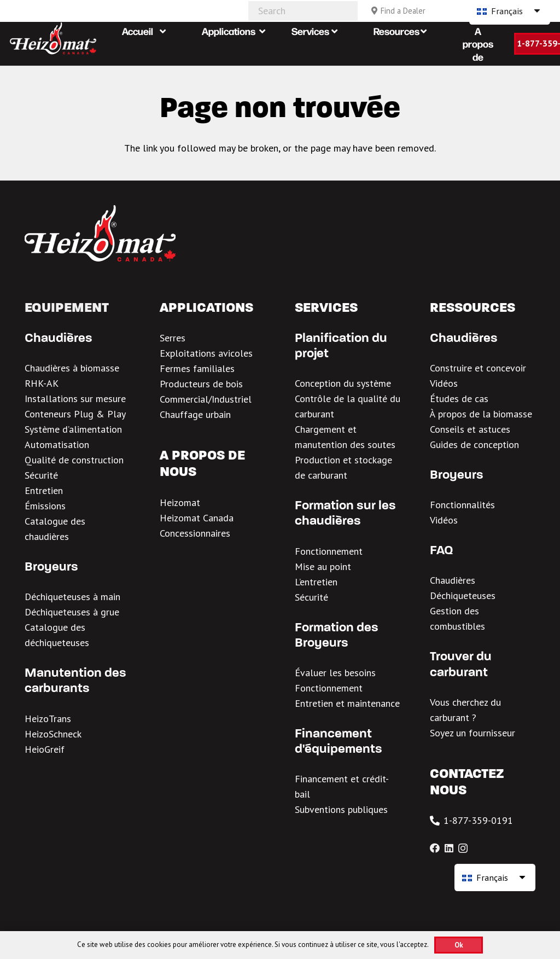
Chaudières (453, 580)
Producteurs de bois (201, 384)
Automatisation (57, 444)
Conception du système (343, 383)
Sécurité (41, 475)
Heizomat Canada (197, 518)
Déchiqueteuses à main (72, 597)
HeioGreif (45, 749)
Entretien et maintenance (347, 703)
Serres (173, 338)
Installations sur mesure (75, 399)
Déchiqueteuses (463, 595)
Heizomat (180, 502)
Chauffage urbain (195, 414)
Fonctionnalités (462, 505)
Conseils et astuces (470, 429)
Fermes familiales (197, 368)
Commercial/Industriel (206, 399)
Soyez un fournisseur (472, 733)
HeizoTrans (48, 719)
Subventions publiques (341, 809)
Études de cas (459, 399)
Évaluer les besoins (335, 673)
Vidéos (444, 383)
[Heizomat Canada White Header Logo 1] (53, 38)
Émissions (45, 506)
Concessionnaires (195, 533)
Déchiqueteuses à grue (72, 612)
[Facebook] (435, 848)
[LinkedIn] (449, 848)
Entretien (44, 490)
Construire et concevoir (478, 368)
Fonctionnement (329, 551)
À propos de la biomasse (481, 414)
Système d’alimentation (73, 429)
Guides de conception (474, 444)
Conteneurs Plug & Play (75, 414)
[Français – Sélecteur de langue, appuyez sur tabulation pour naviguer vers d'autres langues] (495, 877)
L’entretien (316, 582)
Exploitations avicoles (206, 353)
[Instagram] (463, 848)
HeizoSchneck (53, 734)
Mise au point (323, 566)
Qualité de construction (74, 460)
